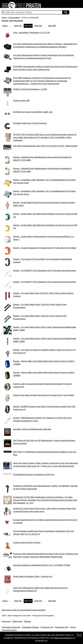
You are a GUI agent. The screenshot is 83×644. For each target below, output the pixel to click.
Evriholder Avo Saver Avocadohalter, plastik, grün (33, 112)
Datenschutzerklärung (63, 638)
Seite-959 (52, 26)
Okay (79, 635)
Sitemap (27, 621)
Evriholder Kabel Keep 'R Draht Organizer (30, 123)
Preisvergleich (14, 18)
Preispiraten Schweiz (30, 627)
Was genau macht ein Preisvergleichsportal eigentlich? (24, 610)
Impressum (6, 621)
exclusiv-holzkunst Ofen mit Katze (27, 543)
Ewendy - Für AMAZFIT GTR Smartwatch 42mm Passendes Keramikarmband (45, 271)
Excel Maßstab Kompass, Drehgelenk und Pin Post (34, 475)
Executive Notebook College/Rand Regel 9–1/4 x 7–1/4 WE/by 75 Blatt (42, 565)
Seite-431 (18, 26)
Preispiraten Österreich (11, 627)
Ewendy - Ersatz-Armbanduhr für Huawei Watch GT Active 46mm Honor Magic (45, 248)
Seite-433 (38, 26)
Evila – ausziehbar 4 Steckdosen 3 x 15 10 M (31, 33)
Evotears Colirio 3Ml (21, 101)
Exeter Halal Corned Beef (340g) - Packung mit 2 (33, 577)
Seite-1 (5, 26)
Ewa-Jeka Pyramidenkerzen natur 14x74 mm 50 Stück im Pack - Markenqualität (45, 146)
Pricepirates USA (62, 627)
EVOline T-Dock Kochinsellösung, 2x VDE (30, 89)
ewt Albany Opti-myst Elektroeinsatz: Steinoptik (32, 429)
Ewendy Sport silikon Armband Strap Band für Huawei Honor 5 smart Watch (44, 395)
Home (4, 18)
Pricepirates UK (47, 627)
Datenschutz (17, 621)
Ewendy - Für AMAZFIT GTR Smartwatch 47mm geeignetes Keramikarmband (44, 282)
